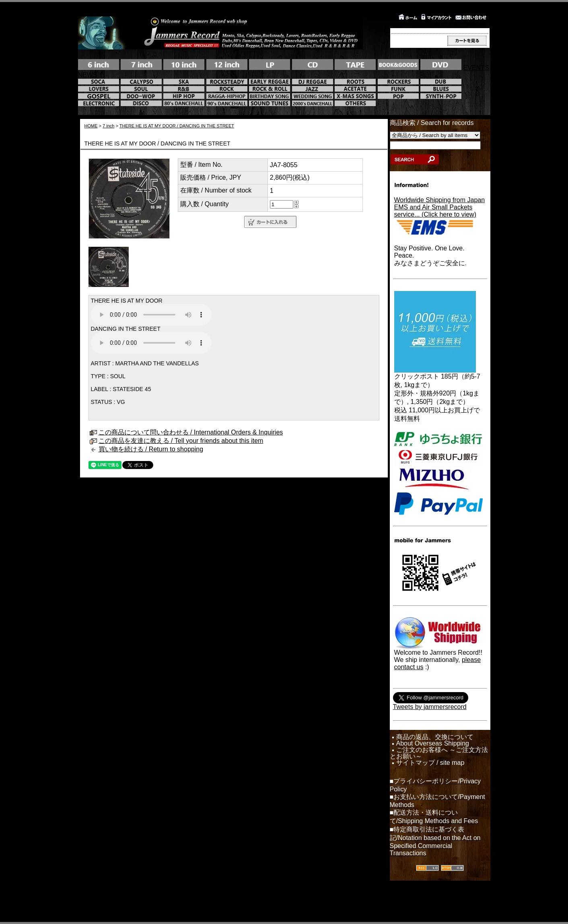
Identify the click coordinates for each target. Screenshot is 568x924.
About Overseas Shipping (433, 744)
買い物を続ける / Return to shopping (151, 449)
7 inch (108, 126)
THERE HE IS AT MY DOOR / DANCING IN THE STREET (177, 126)
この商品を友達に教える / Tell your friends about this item (181, 441)
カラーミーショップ (221, 899)
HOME (91, 126)
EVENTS (476, 68)
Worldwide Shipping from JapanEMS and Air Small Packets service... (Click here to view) (440, 207)
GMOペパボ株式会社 (309, 899)
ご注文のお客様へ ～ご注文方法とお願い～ (439, 753)
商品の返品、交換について (435, 737)
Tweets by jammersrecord (430, 707)
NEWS (88, 75)
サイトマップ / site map (430, 763)
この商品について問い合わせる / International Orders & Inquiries (191, 432)
